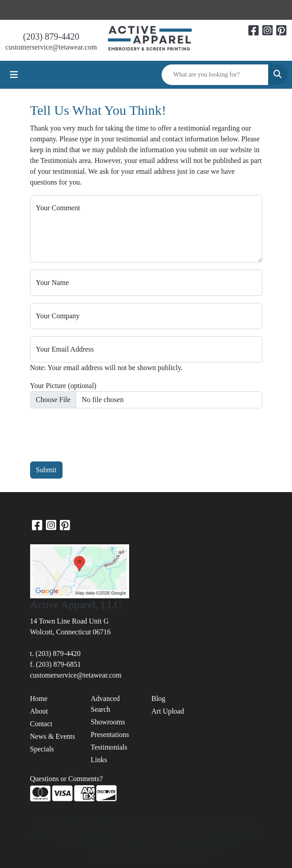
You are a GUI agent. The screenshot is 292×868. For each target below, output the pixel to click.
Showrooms (108, 722)
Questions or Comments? (67, 779)
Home (39, 698)
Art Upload (168, 711)
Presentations (110, 735)
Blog (159, 698)
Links (99, 760)
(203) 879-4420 (51, 36)
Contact (41, 724)
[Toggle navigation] (14, 75)
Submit (46, 470)
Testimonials (109, 747)
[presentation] (99, 433)
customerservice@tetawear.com (51, 47)
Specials (42, 749)
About (39, 711)
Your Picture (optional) (63, 386)
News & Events (53, 736)
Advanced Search (106, 704)
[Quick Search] (215, 75)
